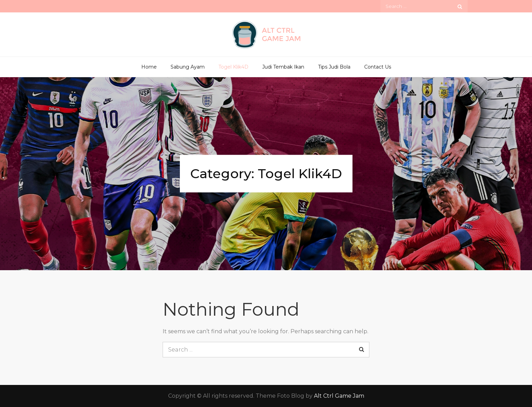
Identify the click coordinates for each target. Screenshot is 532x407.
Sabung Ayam (188, 67)
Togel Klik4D (233, 67)
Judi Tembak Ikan (283, 67)
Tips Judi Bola (334, 67)
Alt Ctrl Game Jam (339, 396)
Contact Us (378, 67)
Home (149, 67)
